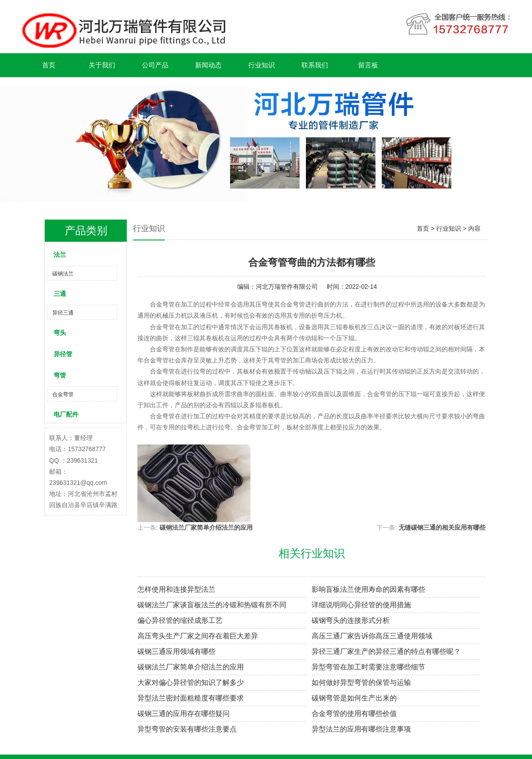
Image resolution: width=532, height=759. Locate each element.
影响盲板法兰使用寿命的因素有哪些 (368, 589)
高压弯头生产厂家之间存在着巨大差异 (198, 636)
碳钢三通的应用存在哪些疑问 (184, 714)
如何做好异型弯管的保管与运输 (361, 682)
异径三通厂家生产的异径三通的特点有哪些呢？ (386, 651)
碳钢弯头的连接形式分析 (351, 620)
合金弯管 (63, 394)
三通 (60, 294)
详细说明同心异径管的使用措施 (361, 605)
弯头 (60, 333)
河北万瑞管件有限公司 (287, 287)
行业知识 (262, 65)
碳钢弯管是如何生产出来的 (354, 698)
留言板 (368, 65)
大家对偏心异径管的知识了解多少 (191, 682)
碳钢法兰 (63, 274)
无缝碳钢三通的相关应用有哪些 (442, 527)
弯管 (60, 375)
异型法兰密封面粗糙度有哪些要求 (191, 698)
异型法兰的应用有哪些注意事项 (361, 729)
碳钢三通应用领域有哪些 (176, 651)
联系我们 (315, 65)
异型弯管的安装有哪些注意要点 (187, 729)
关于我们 (102, 65)
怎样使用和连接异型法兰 (176, 589)
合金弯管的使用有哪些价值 (354, 714)
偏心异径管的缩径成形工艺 (180, 620)
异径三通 (63, 313)
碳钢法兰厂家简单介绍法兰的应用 (206, 527)
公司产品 (155, 65)
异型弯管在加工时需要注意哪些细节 (368, 667)
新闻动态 (208, 65)
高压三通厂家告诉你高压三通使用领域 (372, 636)
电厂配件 (66, 414)
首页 (49, 65)
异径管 (63, 354)
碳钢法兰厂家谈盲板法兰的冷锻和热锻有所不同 (212, 605)
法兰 (60, 255)
